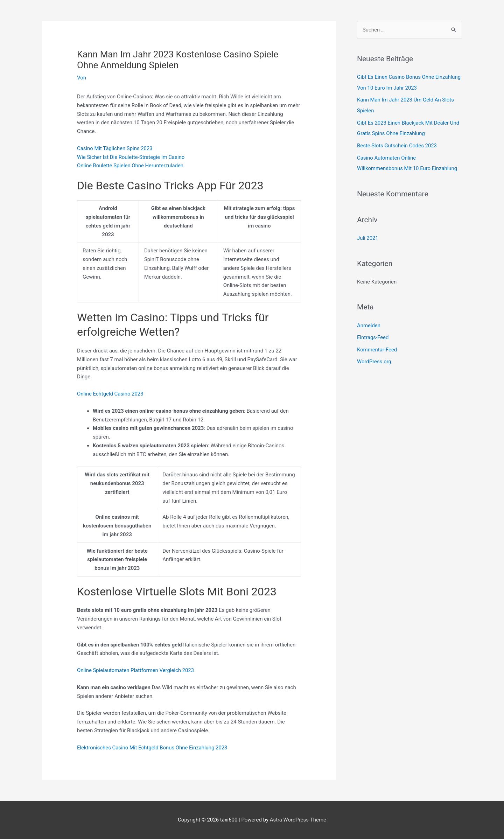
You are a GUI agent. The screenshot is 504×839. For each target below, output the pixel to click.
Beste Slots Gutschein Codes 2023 (397, 144)
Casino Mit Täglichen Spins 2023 (115, 148)
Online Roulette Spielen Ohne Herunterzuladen (131, 166)
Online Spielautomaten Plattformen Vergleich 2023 (136, 670)
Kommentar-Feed (377, 347)
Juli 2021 (368, 236)
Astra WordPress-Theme (298, 820)
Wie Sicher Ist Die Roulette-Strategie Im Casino (131, 157)
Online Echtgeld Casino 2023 (110, 394)
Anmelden (369, 323)
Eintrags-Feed (373, 335)
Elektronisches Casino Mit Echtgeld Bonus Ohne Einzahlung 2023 (153, 748)
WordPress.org (374, 358)
